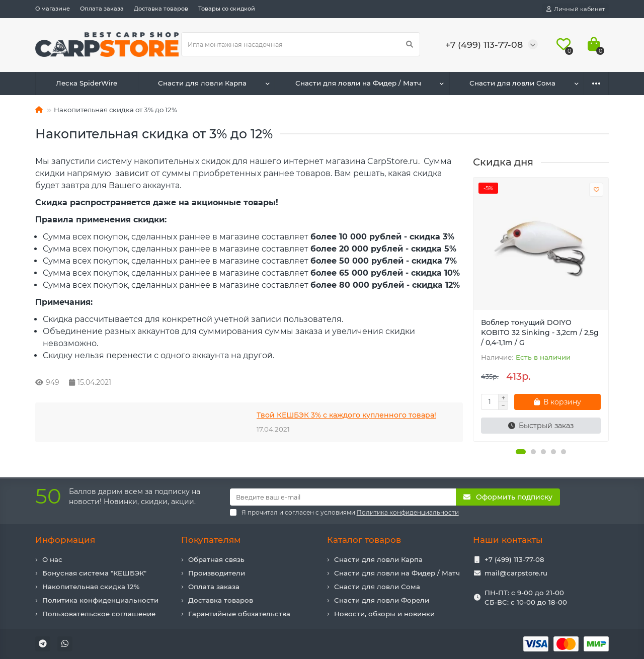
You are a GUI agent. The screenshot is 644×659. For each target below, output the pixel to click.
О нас (52, 559)
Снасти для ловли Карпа (202, 83)
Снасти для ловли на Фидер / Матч (358, 83)
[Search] (301, 44)
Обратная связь (216, 559)
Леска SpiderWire (87, 83)
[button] (521, 452)
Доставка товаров (161, 9)
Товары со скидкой (227, 9)
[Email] (343, 497)
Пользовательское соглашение (99, 614)
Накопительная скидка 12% (91, 587)
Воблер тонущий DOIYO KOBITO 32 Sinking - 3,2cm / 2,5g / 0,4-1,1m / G (540, 333)
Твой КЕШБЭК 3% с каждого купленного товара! (346, 415)
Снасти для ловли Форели (382, 600)
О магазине (53, 9)
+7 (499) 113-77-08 (514, 559)
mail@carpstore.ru (516, 573)
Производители (217, 573)
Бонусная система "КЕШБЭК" (94, 573)
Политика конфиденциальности (100, 600)
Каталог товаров (364, 540)
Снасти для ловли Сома (512, 83)
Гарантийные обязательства (239, 614)
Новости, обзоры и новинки (384, 614)
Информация (65, 540)
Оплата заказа (102, 9)
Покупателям (211, 540)
